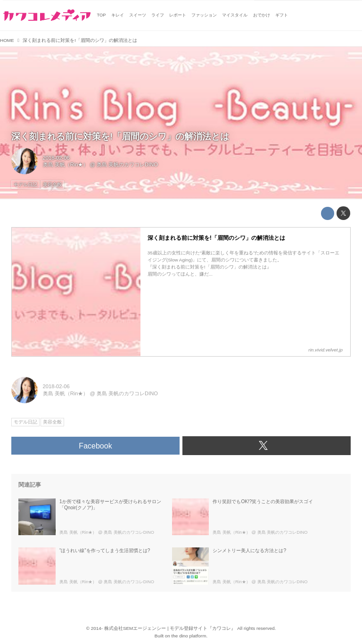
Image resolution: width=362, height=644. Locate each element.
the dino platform (189, 636)
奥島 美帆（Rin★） (66, 164)
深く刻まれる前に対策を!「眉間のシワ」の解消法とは (120, 136)
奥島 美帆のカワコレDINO (127, 164)
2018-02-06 (56, 158)
